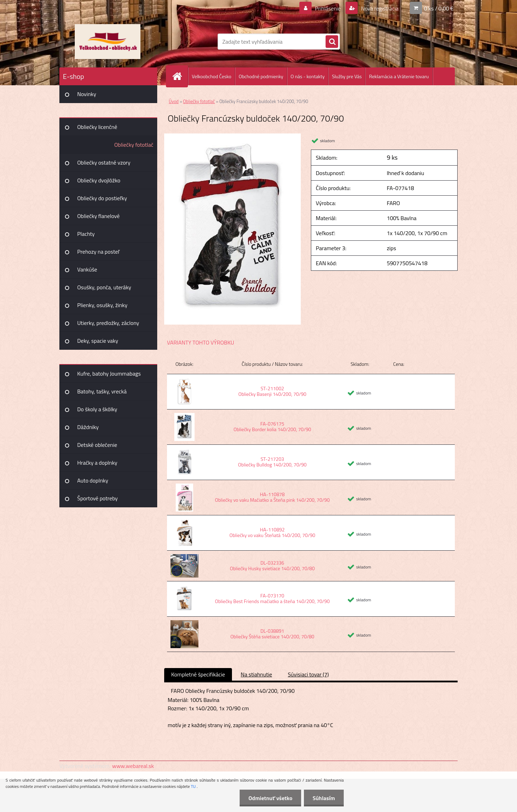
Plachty (86, 234)
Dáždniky (88, 427)
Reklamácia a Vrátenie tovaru (399, 76)
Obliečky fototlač (134, 145)
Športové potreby (97, 498)
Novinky (87, 94)
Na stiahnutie (256, 674)
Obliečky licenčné (97, 127)
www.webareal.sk (133, 766)
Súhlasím (324, 798)
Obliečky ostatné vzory (104, 162)
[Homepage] (180, 76)
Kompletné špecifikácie (198, 674)
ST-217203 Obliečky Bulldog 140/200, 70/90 (272, 462)
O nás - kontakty (308, 76)
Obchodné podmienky (261, 76)
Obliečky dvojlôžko (99, 180)
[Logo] (107, 42)
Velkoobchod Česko (212, 76)
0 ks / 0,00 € (439, 8)
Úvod (174, 101)
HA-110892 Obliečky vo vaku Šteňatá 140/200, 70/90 (272, 532)
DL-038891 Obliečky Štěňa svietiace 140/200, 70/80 (272, 634)
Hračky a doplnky (97, 463)
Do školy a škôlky (97, 409)
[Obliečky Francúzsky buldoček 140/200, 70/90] (232, 136)
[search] (332, 42)
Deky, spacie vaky (98, 341)
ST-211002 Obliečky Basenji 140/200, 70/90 (272, 391)
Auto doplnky (93, 480)
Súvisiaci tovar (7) (308, 674)
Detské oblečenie (97, 445)
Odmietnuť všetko (270, 798)
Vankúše (87, 269)
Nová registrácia (379, 8)
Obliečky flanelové (98, 216)
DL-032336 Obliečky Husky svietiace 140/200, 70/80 (272, 565)
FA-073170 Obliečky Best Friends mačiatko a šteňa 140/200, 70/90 (272, 598)
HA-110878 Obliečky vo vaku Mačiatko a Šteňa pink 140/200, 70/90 (272, 497)
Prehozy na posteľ (98, 252)
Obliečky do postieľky (102, 198)
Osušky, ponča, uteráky (104, 287)
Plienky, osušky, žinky (102, 305)
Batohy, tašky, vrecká (102, 391)
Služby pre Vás (347, 76)
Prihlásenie (328, 8)
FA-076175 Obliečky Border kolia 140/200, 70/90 (272, 426)
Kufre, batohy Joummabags (109, 374)
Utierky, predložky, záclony (108, 323)
